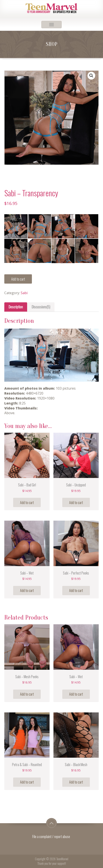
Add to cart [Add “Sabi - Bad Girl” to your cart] (27, 503)
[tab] (16, 307)
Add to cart (18, 279)
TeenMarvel (62, 859)
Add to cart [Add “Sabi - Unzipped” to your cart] (76, 503)
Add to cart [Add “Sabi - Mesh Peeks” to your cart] (27, 694)
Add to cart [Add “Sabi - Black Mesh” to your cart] (76, 782)
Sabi (24, 293)
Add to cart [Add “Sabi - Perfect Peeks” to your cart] (76, 590)
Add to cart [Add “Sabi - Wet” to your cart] (27, 590)
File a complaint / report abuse (51, 837)
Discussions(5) (41, 307)
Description (16, 307)
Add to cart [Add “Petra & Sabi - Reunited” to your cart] (27, 782)
